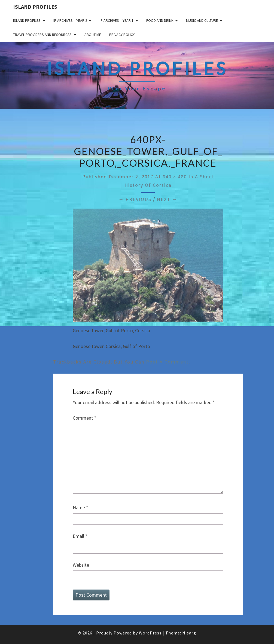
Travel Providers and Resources (42, 35)
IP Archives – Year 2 (70, 20)
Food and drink (160, 20)
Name (80, 507)
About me (93, 35)
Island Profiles (35, 7)
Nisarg (189, 633)
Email (80, 536)
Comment (85, 418)
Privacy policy (122, 35)
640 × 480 (175, 177)
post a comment (167, 362)
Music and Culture (202, 20)
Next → (167, 199)
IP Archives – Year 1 (117, 20)
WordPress (150, 633)
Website (81, 565)
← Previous (135, 199)
